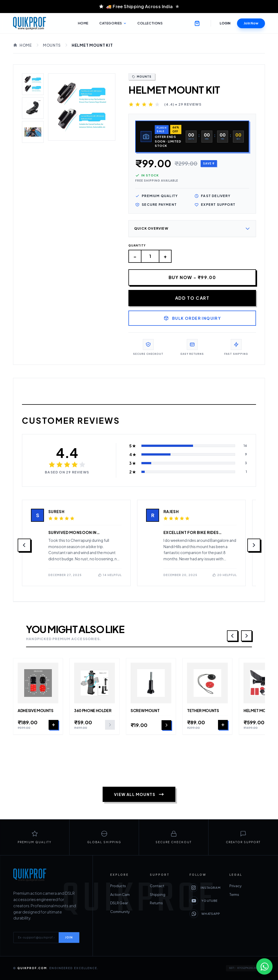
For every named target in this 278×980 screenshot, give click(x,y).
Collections (150, 23)
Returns (156, 903)
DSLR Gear (119, 903)
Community (120, 912)
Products (118, 886)
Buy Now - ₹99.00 (192, 278)
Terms (194, 894)
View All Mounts (139, 795)
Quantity (137, 246)
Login (225, 23)
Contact (157, 886)
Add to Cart (192, 298)
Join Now (251, 23)
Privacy (196, 886)
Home (83, 23)
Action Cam (120, 894)
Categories (113, 23)
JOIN (69, 937)
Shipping (158, 894)
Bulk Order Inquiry (192, 318)
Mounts (52, 45)
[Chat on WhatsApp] (264, 966)
